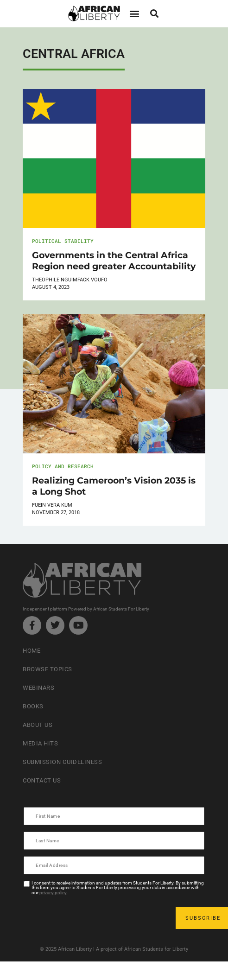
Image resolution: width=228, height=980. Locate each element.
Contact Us (42, 780)
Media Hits (40, 743)
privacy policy (53, 893)
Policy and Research (63, 466)
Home (32, 651)
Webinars (38, 688)
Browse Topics (47, 669)
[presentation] (95, 918)
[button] (134, 14)
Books (33, 706)
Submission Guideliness (62, 762)
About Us (38, 725)
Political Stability (63, 241)
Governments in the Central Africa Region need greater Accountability (114, 261)
